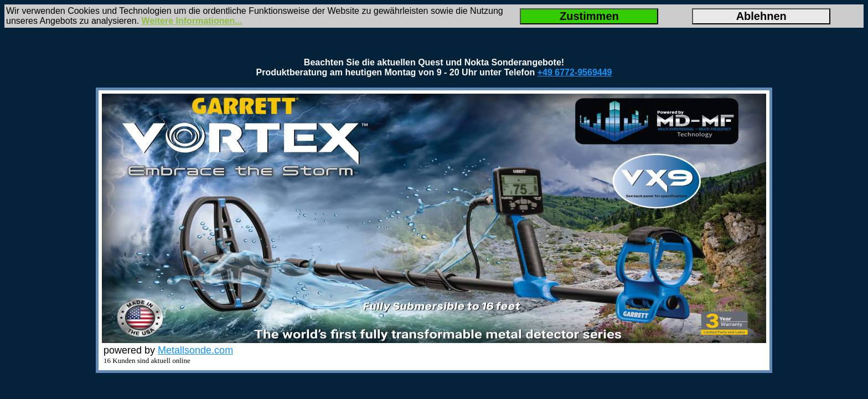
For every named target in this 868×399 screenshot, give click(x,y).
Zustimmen (589, 16)
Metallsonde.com (195, 350)
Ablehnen (761, 16)
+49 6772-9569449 (575, 72)
